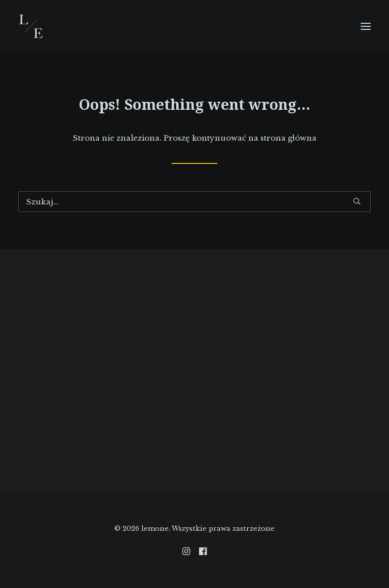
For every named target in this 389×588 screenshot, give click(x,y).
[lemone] (31, 26)
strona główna (288, 138)
